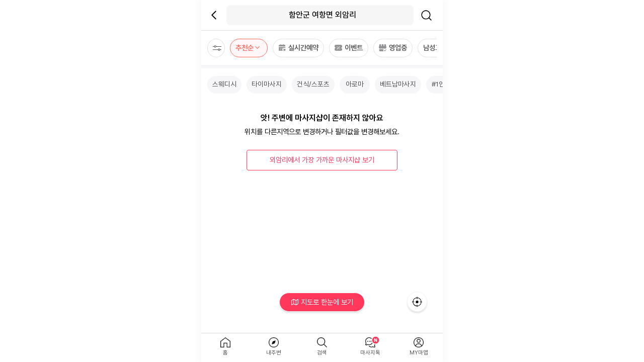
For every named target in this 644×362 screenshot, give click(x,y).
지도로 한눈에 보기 (322, 302)
